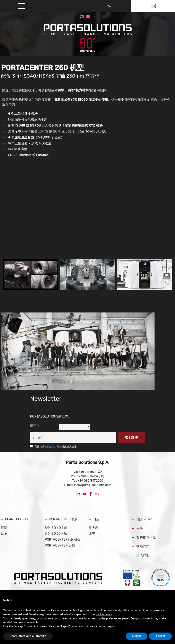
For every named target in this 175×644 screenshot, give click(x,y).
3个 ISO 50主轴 (56, 534)
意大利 (94, 528)
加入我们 (141, 555)
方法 (138, 529)
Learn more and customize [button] (28, 636)
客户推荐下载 (144, 537)
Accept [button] (160, 636)
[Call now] (110, 6)
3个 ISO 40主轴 (56, 528)
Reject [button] (137, 636)
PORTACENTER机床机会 (63, 539)
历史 (4, 534)
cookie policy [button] (104, 614)
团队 (4, 528)
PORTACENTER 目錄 (60, 545)
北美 (92, 534)
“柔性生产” (142, 520)
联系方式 (141, 546)
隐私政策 (49, 447)
